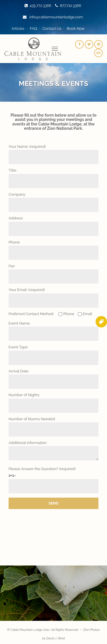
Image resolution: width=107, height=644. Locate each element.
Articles (18, 29)
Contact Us (52, 29)
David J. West (55, 638)
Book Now (76, 29)
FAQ (33, 29)
